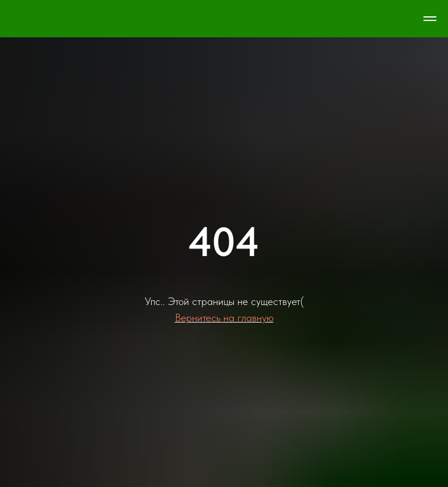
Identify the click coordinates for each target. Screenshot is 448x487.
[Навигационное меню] (430, 19)
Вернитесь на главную (224, 318)
